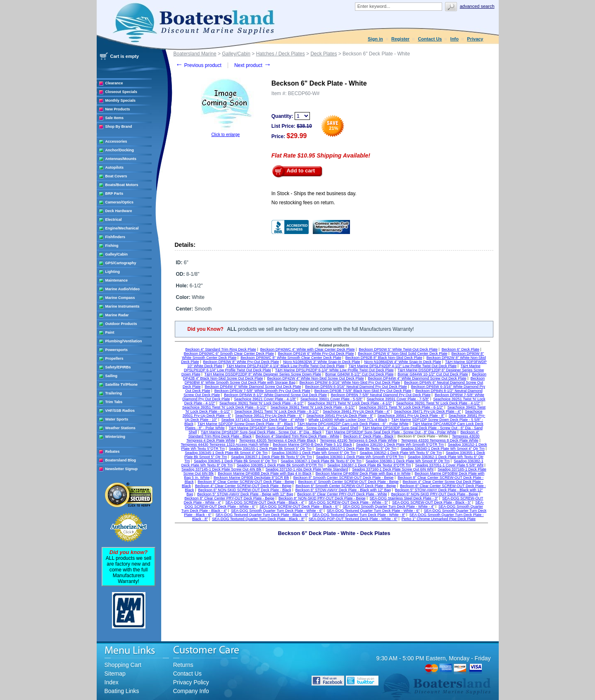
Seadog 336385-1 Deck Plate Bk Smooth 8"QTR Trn (280, 465)
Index (112, 682)
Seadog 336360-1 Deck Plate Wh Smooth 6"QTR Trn (360, 457)
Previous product (199, 65)
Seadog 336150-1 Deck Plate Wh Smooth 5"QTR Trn (400, 444)
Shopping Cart (123, 665)
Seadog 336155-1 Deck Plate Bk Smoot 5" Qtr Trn (270, 449)
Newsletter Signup (122, 469)
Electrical (114, 220)
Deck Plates (324, 54)
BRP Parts (114, 194)
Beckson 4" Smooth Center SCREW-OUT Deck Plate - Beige (349, 482)
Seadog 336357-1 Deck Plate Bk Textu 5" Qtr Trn (271, 457)
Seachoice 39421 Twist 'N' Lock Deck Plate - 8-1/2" (276, 411)
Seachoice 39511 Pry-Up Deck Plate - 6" (269, 416)
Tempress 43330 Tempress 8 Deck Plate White (440, 440)
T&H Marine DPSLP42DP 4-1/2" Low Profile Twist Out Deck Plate (402, 366)
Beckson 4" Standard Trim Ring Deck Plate (221, 349)
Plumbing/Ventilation (124, 341)
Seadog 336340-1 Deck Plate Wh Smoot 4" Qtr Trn (442, 449)
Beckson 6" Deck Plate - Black (368, 436)
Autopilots (115, 167)
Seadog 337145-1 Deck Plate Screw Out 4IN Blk (221, 469)
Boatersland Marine (195, 54)
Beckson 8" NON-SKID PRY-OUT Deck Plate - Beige (322, 498)
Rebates (113, 452)
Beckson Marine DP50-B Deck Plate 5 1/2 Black (312, 444)
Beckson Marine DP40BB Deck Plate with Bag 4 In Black (265, 473)
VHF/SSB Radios (120, 411)
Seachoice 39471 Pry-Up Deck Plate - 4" (427, 411)
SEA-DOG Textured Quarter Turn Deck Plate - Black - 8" (258, 519)
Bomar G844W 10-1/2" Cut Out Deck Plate (433, 374)
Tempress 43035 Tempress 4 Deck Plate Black (278, 440)
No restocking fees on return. (303, 203)
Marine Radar (117, 315)
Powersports (117, 350)
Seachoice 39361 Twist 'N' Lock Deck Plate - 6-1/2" (313, 407)
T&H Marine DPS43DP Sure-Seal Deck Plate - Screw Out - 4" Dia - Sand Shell (293, 428)
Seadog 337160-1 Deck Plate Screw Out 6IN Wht (393, 469)
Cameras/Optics (120, 202)
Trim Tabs (114, 402)
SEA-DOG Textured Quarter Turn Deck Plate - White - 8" (359, 515)
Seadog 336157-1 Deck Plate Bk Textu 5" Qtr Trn (356, 449)
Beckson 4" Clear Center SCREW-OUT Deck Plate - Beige (243, 486)
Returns (183, 665)
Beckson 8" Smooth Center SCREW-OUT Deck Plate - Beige (344, 478)
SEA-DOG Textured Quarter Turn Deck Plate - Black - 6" (262, 515)
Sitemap (115, 674)
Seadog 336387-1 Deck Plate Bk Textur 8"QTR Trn (369, 465)
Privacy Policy (191, 682)
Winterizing (115, 437)
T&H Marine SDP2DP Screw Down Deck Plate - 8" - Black (245, 424)
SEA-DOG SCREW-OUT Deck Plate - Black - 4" (265, 502)
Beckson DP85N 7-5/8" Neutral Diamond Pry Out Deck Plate (381, 395)
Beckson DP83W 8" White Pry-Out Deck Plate (241, 362)
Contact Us (430, 39)
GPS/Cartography (121, 263)
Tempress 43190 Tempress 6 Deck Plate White (358, 440)
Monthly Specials (121, 100)
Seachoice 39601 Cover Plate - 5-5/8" (332, 399)
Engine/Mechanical (122, 228)
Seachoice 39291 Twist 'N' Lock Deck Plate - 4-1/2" (438, 403)
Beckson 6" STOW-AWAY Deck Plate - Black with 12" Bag (343, 490)
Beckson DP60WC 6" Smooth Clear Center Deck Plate (229, 354)
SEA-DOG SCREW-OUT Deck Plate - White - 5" (348, 502)
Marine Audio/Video (123, 289)
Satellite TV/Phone (122, 385)
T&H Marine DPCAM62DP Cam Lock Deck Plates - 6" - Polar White (353, 424)
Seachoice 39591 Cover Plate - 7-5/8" (398, 399)
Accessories (116, 141)
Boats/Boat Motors (122, 185)
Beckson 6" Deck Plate (461, 349)
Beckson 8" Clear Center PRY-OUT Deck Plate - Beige (230, 498)
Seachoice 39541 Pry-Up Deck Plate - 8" (340, 416)
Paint (110, 332)
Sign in (375, 39)
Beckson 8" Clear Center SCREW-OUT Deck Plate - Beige (246, 482)
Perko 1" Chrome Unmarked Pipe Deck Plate (439, 519)
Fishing (112, 246)
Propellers (114, 358)
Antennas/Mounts (121, 159)
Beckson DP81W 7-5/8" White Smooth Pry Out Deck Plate (262, 391)
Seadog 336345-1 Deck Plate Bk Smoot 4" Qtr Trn (226, 453)
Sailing (112, 376)
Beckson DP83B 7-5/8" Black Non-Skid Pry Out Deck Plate (363, 391)
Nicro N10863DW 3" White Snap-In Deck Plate (321, 362)
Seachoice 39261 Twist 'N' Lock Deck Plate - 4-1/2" (262, 403)
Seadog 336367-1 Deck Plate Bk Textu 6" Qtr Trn (321, 461)
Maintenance (117, 280)
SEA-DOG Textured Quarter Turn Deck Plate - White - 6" (373, 511)
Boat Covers (116, 176)
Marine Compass (120, 298)
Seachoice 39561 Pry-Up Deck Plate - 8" (411, 416)
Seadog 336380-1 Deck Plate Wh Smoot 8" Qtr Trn (408, 461)
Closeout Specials (121, 92)
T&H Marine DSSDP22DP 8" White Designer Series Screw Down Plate (263, 374)
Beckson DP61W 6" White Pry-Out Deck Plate (316, 354)
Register (400, 39)
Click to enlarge (225, 135)
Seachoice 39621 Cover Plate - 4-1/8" (265, 399)
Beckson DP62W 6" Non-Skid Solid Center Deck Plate (402, 354)
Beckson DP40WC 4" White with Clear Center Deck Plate (308, 349)
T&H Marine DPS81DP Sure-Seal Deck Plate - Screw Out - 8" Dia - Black (261, 432)
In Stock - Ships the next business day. (314, 194)
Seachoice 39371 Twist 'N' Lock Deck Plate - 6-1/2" (401, 407)
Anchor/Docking (120, 150)
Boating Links (122, 691)
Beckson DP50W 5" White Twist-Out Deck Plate (398, 349)
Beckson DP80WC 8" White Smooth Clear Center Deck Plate (291, 358)
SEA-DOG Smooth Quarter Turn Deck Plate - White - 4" (388, 506)
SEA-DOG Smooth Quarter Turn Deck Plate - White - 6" (277, 511)
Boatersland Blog (121, 460)
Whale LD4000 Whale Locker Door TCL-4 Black (348, 420)
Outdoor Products (121, 324)
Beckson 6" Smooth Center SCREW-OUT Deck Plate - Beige (346, 486)
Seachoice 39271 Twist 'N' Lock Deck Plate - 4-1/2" (350, 403)
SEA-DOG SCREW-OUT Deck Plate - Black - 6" (299, 506)
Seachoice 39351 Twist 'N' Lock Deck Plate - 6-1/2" (224, 407)
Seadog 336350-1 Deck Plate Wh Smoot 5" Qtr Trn (313, 453)
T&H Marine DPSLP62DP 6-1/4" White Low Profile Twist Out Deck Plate (334, 370)
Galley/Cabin (117, 254)
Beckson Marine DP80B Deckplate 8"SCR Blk (251, 478)
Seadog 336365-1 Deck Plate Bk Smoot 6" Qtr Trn (235, 461)
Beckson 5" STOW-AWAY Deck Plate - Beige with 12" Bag (245, 494)
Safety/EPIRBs (118, 367)
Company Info (191, 691)
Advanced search (477, 6)
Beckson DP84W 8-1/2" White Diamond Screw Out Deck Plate (275, 395)
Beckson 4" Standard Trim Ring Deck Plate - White (297, 436)
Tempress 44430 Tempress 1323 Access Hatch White (225, 444)
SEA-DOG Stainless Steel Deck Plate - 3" (404, 498)
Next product (253, 65)
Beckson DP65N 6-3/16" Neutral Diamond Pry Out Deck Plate (356, 387)
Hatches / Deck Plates (281, 54)
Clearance (114, 83)
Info (455, 39)
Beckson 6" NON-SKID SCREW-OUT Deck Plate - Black (244, 490)
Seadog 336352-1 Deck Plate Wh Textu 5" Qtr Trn (401, 453)
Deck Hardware (119, 211)
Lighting (113, 272)
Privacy (475, 39)
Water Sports (117, 419)
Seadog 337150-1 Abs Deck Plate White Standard (307, 469)
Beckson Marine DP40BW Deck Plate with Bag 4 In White (363, 473)
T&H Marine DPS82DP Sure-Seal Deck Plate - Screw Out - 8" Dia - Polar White (391, 432)
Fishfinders (115, 237)
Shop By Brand (119, 127)
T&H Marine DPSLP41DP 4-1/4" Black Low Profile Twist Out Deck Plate (286, 366)
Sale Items (115, 118)
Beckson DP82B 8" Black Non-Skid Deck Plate (384, 358)
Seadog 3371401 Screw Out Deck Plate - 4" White (263, 420)
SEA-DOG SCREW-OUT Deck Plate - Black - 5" (432, 502)
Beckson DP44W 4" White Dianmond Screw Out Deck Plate (417, 378)
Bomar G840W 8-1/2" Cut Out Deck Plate (359, 374)
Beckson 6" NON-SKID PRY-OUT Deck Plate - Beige (435, 494)
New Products (118, 109)
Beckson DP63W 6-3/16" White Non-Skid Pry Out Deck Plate (350, 382)
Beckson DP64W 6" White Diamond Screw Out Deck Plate (253, 387)
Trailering (114, 393)
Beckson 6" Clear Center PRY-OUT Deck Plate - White (342, 494)
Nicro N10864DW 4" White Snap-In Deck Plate (402, 362)
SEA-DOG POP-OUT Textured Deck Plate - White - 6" (353, 519)
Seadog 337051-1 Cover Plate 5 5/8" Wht (449, 465)
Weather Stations (120, 428)
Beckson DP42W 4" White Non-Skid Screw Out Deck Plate (315, 378)
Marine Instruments (123, 306)
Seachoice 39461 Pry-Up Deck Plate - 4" (356, 411)
